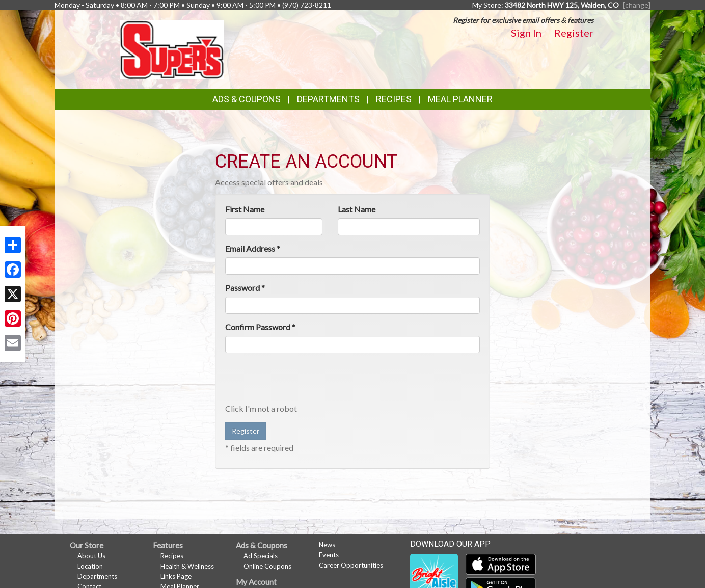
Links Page (176, 576)
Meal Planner (460, 99)
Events (329, 555)
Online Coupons (267, 566)
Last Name (357, 209)
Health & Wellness (187, 566)
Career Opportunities (351, 565)
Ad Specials (261, 556)
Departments (97, 576)
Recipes (394, 99)
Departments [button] (328, 99)
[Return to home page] (172, 49)
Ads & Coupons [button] (247, 99)
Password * (245, 288)
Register (574, 33)
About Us (91, 556)
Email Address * (253, 248)
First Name (245, 209)
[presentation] (303, 381)
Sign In (526, 33)
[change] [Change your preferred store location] (637, 5)
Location (90, 566)
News (327, 545)
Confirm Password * (260, 327)
